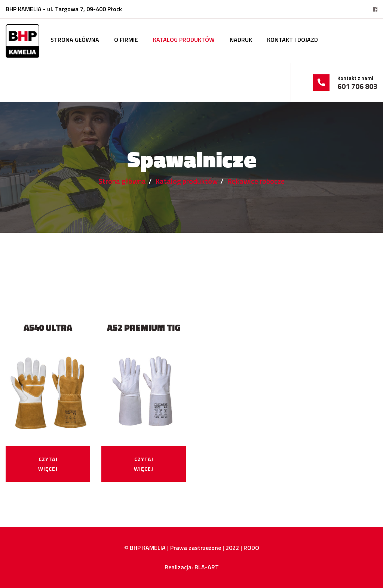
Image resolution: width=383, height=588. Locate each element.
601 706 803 (357, 86)
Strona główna (75, 40)
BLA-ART (207, 567)
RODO (251, 548)
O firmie (126, 40)
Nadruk (241, 40)
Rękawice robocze (256, 181)
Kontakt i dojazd (292, 40)
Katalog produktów (184, 40)
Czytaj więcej (48, 464)
